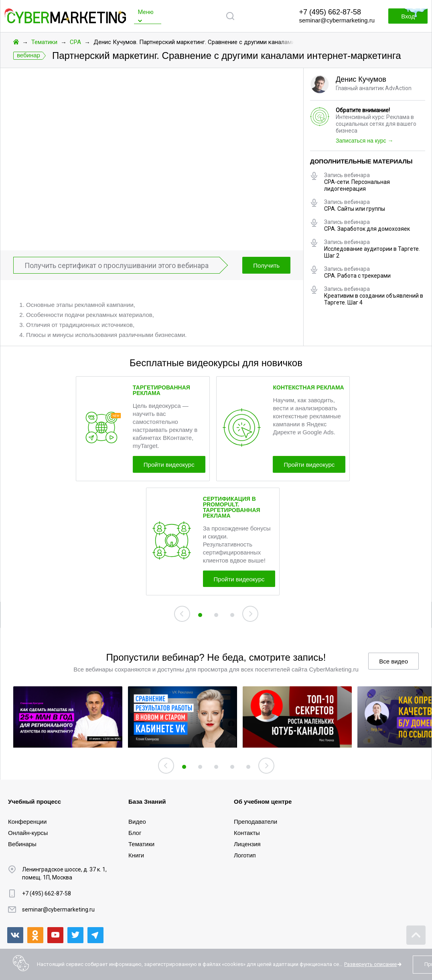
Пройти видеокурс (169, 465)
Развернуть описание (370, 964)
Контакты (247, 833)
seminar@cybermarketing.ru (337, 20)
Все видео (393, 662)
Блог (135, 833)
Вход (408, 16)
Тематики (44, 42)
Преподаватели (256, 822)
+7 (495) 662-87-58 (330, 12)
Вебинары (22, 844)
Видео (137, 822)
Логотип (245, 855)
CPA (75, 42)
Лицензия (247, 844)
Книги (136, 855)
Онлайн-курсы (28, 833)
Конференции (27, 822)
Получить (266, 265)
